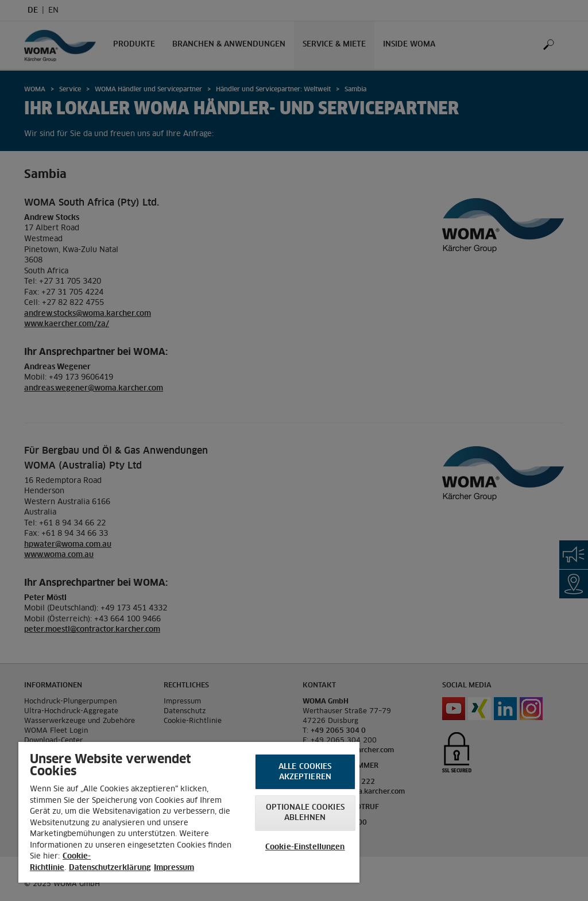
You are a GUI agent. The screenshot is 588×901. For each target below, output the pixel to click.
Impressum (174, 868)
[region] (189, 812)
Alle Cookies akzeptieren (305, 772)
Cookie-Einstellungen (305, 847)
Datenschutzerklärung (110, 868)
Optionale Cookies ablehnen (305, 813)
